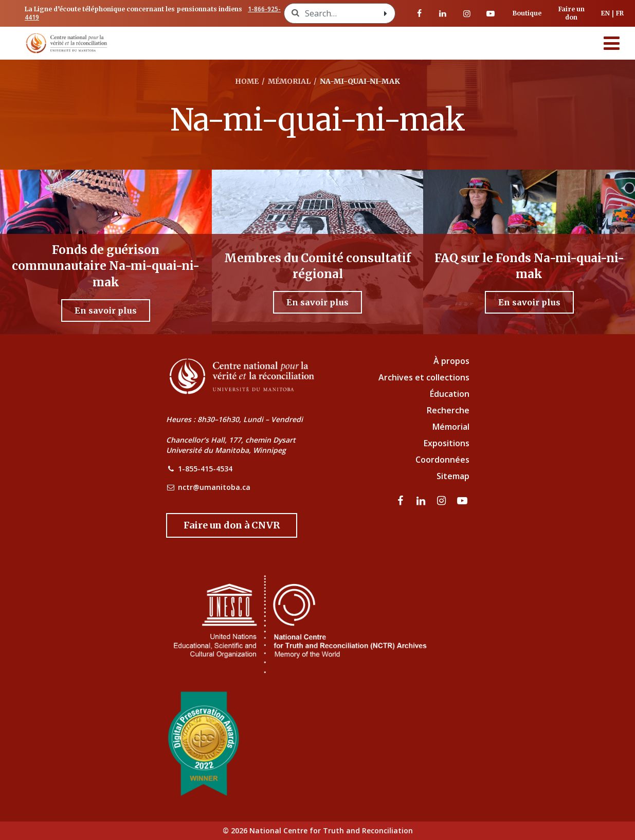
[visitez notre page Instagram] (467, 13)
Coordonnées (442, 460)
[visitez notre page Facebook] (419, 13)
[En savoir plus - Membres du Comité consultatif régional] (317, 302)
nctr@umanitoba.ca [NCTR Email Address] (214, 487)
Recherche (448, 410)
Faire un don (571, 13)
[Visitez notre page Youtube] (491, 13)
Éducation (450, 394)
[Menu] (612, 43)
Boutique (527, 13)
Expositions (447, 443)
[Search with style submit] (386, 13)
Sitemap (453, 476)
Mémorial (451, 427)
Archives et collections (424, 377)
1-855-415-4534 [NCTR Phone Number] (205, 469)
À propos (451, 361)
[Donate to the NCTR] (232, 525)
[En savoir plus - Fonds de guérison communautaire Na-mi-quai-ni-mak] (106, 311)
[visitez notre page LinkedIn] (443, 13)
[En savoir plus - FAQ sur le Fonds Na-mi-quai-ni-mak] (529, 302)
